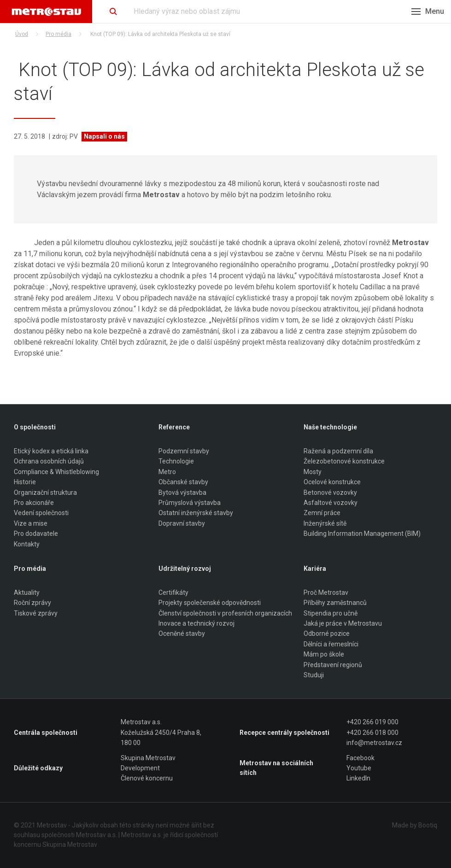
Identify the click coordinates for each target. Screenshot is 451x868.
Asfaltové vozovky (331, 503)
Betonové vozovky (330, 493)
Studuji (314, 675)
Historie (25, 482)
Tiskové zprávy (36, 613)
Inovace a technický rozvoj (196, 623)
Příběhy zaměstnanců (335, 603)
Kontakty (27, 544)
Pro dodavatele (36, 534)
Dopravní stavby (182, 523)
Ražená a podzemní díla (338, 451)
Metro (167, 472)
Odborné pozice (327, 634)
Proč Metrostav (326, 592)
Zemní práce (322, 513)
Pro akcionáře (34, 503)
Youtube (359, 768)
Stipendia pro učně (331, 613)
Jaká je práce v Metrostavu (343, 623)
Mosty (313, 472)
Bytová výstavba (182, 493)
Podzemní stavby (184, 451)
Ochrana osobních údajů (49, 462)
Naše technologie (330, 427)
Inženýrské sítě (325, 523)
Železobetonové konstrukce (344, 462)
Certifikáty (173, 592)
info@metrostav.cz (374, 743)
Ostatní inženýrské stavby (196, 513)
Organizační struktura (45, 493)
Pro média (59, 34)
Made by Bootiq (415, 825)
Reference (174, 427)
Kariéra (315, 569)
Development (140, 768)
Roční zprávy (32, 603)
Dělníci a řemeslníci (331, 644)
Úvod (22, 34)
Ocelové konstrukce (332, 482)
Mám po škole (324, 654)
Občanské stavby (183, 482)
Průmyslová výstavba (190, 503)
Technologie (176, 462)
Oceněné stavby (182, 634)
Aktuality (27, 592)
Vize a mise (31, 523)
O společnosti (35, 427)
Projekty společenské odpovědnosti (210, 603)
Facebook (360, 758)
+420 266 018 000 (372, 733)
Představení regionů (333, 665)
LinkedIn (358, 779)
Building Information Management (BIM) (362, 534)
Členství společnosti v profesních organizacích (225, 613)
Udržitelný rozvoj (185, 569)
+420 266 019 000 (372, 722)
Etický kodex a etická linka (51, 451)
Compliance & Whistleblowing (56, 472)
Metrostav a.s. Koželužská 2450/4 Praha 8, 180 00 (161, 733)
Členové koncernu (147, 779)
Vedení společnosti (41, 513)
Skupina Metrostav (148, 758)
